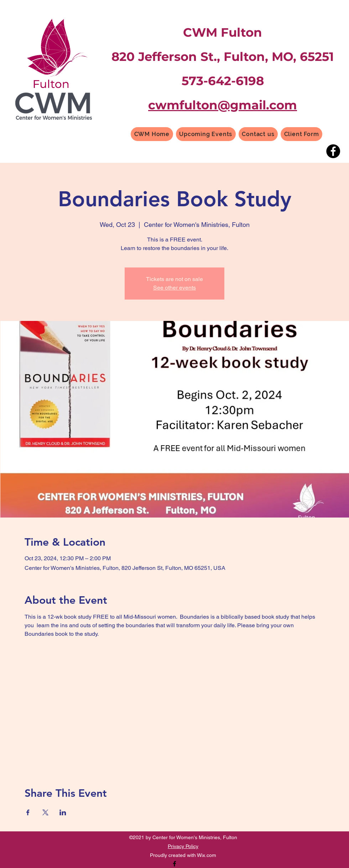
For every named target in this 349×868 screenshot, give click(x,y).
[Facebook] (333, 151)
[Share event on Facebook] (28, 812)
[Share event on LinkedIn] (63, 812)
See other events (174, 288)
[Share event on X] (45, 812)
